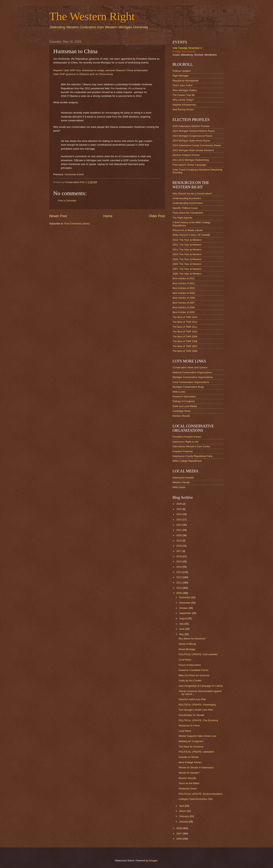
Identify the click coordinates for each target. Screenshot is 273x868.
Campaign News (181, 411)
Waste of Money (187, 644)
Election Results (181, 416)
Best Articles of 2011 (184, 283)
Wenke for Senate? (189, 773)
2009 (179, 593)
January (184, 822)
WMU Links (179, 392)
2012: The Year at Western (187, 245)
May (182, 634)
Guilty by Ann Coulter (190, 681)
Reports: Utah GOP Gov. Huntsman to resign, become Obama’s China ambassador (101, 70)
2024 (179, 514)
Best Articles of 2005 (184, 312)
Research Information (184, 397)
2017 (179, 551)
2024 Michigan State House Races (191, 141)
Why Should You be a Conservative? (192, 194)
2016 (179, 556)
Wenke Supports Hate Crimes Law (197, 736)
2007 (179, 834)
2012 (179, 577)
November (185, 603)
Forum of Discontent (190, 665)
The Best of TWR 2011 (185, 327)
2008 (179, 828)
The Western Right (92, 16)
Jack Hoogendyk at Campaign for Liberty (201, 686)
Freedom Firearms (183, 451)
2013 (179, 572)
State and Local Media (185, 406)
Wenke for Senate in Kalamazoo (196, 767)
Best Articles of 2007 (184, 303)
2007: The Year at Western (187, 269)
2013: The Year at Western (187, 240)
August (183, 618)
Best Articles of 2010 (184, 288)
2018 (179, 546)
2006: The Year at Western (187, 274)
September (186, 613)
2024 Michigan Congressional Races (192, 136)
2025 (179, 509)
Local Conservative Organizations (191, 382)
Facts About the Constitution (188, 213)
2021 (179, 530)
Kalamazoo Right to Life (186, 442)
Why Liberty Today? (183, 100)
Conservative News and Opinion (190, 367)
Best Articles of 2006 (184, 307)
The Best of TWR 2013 (185, 317)
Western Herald (181, 482)
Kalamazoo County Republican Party (192, 456)
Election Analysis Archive (186, 155)
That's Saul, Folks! (183, 85)
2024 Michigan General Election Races (194, 131)
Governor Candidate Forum (193, 670)
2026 (179, 504)
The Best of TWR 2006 (185, 351)
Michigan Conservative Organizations (193, 377)
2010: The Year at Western (187, 254)
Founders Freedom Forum (187, 437)
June (182, 629)
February (184, 816)
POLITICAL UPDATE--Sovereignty (197, 705)
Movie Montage (187, 649)
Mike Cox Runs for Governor (194, 675)
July (182, 624)
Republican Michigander (186, 81)
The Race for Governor (191, 747)
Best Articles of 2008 (184, 298)
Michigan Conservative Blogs (188, 387)
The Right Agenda (182, 218)
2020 (179, 535)
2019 (179, 541)
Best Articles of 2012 (184, 278)
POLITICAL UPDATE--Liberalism (196, 752)
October (184, 608)
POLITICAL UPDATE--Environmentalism (200, 794)
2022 (179, 525)
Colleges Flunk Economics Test (196, 799)
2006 (179, 839)
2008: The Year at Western (187, 264)
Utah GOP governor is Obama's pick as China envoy (83, 74)
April (182, 806)
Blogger (153, 861)
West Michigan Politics (185, 90)
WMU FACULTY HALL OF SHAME (191, 235)
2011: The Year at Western (187, 250)
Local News (185, 660)
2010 (179, 588)
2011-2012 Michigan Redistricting (191, 160)
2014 (179, 567)
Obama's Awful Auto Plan (192, 699)
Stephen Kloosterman (184, 105)
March (183, 811)
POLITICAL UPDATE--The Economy (198, 720)
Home (108, 216)
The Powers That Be (184, 95)
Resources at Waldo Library (187, 230)
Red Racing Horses (183, 109)
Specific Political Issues (185, 208)
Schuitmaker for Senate (191, 715)
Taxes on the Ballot (189, 783)
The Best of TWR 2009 (185, 337)
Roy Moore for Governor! (192, 639)
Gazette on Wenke (189, 757)
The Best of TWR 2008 (185, 341)
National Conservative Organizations (192, 372)
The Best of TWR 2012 (185, 322)
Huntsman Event (74, 174)
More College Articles (190, 762)
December (185, 597)
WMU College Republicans (187, 461)
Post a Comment (67, 201)
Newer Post (58, 216)
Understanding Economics (187, 198)
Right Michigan (181, 76)
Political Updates (182, 71)
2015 (179, 561)
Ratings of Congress (184, 401)
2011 (179, 583)
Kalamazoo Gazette (183, 478)
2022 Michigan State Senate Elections (193, 150)
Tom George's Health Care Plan (196, 710)
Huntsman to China (189, 726)
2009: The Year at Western (187, 259)
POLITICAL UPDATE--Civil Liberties (198, 654)
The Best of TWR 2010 (185, 332)
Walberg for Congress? (191, 741)
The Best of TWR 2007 (185, 346)
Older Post (157, 216)
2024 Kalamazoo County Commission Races (197, 145)
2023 (179, 520)
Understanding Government (187, 203)
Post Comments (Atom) (77, 224)
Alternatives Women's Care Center (191, 446)
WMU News (179, 487)
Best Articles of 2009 (184, 293)
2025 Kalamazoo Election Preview (191, 126)
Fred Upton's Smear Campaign (189, 165)
